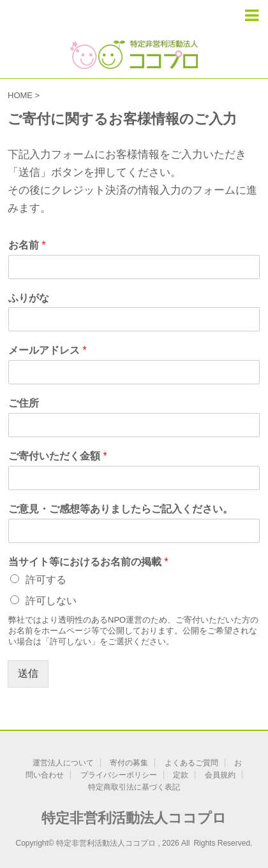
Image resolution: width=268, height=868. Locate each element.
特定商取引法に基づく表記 (134, 787)
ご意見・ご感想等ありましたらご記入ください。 (121, 509)
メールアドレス (48, 350)
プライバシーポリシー (119, 775)
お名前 (27, 245)
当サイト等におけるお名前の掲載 (88, 562)
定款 (181, 775)
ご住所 (24, 403)
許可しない (51, 601)
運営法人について (63, 763)
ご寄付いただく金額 (58, 456)
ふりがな (29, 298)
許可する (46, 580)
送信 (28, 673)
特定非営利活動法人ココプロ (134, 818)
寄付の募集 (129, 763)
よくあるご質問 (191, 763)
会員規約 (220, 775)
